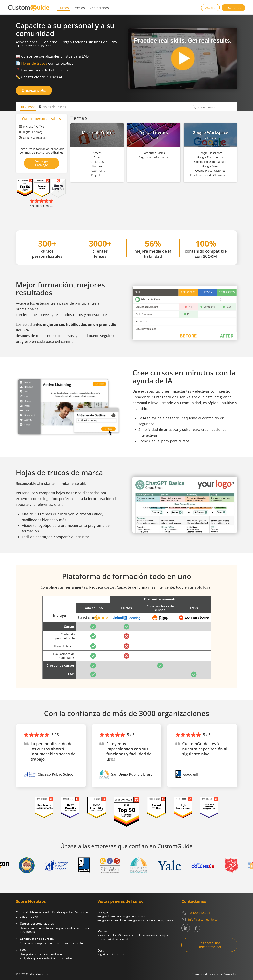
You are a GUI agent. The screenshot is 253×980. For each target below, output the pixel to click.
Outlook (136, 935)
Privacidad (230, 974)
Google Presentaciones (142, 920)
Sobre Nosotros (31, 901)
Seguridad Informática (110, 954)
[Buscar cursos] (194, 107)
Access (101, 935)
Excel (111, 935)
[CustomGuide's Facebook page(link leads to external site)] (196, 928)
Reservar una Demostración (209, 945)
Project (164, 935)
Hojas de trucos (34, 63)
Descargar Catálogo (42, 163)
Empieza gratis (34, 90)
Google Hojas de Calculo (112, 920)
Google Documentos (134, 916)
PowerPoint (150, 935)
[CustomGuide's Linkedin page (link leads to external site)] (186, 928)
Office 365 (122, 935)
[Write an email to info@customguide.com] (209, 919)
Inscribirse (233, 8)
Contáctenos (99, 8)
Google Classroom (108, 916)
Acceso (210, 8)
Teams (101, 939)
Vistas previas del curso (120, 901)
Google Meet (166, 920)
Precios (79, 8)
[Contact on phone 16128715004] (209, 913)
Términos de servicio (206, 974)
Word (125, 939)
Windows (113, 939)
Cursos (64, 8)
